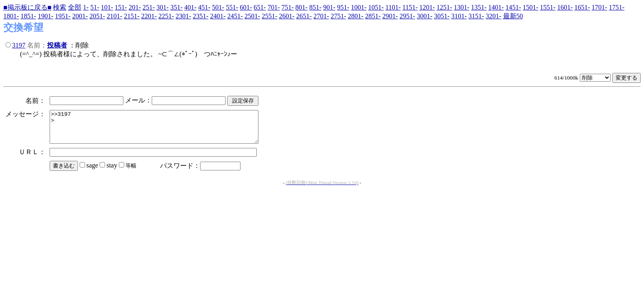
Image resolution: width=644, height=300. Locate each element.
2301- (183, 16)
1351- (479, 7)
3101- (459, 16)
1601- (565, 7)
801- (302, 7)
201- (135, 7)
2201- (149, 16)
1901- (46, 16)
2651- (304, 16)
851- (315, 7)
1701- (599, 7)
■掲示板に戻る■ (27, 7)
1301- (462, 7)
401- (190, 7)
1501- (530, 7)
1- (86, 7)
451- (204, 7)
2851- (373, 16)
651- (260, 7)
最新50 (513, 16)
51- (95, 7)
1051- (376, 7)
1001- (359, 7)
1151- (410, 7)
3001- (425, 16)
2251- (166, 16)
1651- (582, 7)
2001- (80, 16)
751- (287, 7)
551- (232, 7)
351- (177, 7)
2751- (338, 16)
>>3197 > (167, 130)
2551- (269, 16)
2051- (97, 16)
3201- (493, 16)
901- (329, 7)
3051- (442, 16)
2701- (321, 16)
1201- (427, 7)
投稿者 (57, 45)
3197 (19, 45)
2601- (287, 16)
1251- (444, 7)
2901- (390, 16)
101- (107, 7)
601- (246, 7)
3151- (476, 16)
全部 (75, 7)
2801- (356, 16)
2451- (235, 16)
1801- (11, 16)
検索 (60, 7)
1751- (617, 7)
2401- (218, 16)
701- (274, 7)
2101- (114, 16)
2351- (201, 16)
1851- (28, 16)
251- (149, 7)
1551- (548, 7)
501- (218, 7)
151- (121, 7)
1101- (393, 7)
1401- (496, 7)
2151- (132, 16)
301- (162, 7)
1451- (513, 7)
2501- (252, 16)
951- (343, 7)
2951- (407, 16)
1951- (63, 16)
